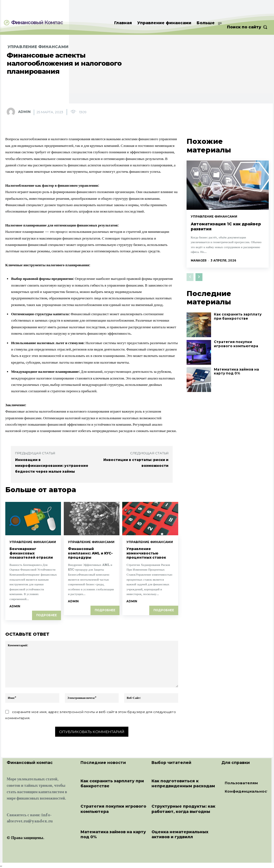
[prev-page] (190, 267)
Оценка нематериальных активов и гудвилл (180, 834)
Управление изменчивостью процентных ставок (146, 553)
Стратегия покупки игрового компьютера (239, 333)
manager (199, 251)
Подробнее (47, 615)
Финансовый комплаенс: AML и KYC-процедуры (90, 553)
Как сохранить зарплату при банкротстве (239, 305)
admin (24, 112)
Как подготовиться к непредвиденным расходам (183, 783)
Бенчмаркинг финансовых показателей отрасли (31, 553)
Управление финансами (38, 47)
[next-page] (199, 267)
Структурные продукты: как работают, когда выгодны (183, 808)
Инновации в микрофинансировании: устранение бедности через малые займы (52, 466)
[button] (247, 27)
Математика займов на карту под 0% (239, 360)
